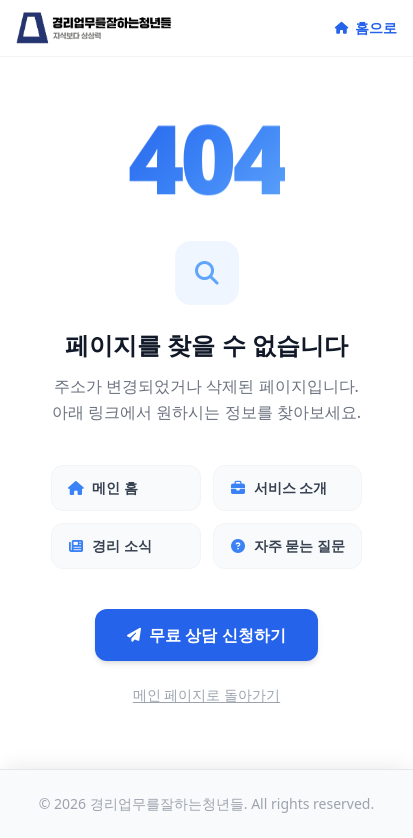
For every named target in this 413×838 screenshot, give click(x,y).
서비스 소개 (279, 487)
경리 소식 (110, 545)
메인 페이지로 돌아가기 (206, 694)
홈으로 (366, 27)
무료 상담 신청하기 (206, 635)
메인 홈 (103, 487)
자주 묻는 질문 (287, 545)
